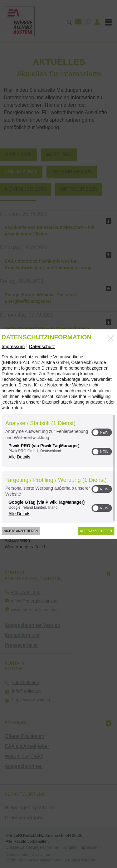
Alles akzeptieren (96, 531)
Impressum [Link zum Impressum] (13, 346)
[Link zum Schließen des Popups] (110, 338)
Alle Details (19, 457)
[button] (95, 432)
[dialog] (58, 434)
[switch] (102, 432)
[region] (58, 469)
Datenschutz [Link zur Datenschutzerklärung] (42, 346)
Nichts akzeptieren (21, 531)
